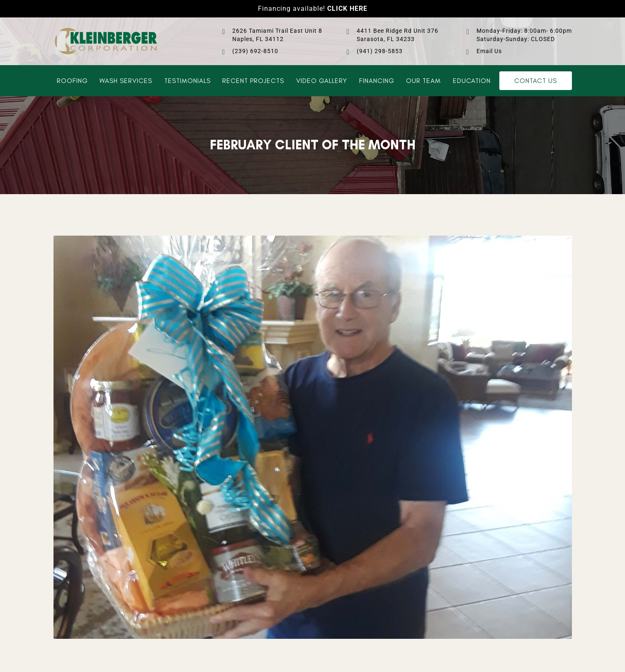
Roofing (72, 81)
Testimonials (187, 81)
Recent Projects (253, 81)
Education (472, 81)
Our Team (423, 81)
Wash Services (126, 81)
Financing (377, 81)
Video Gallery (322, 81)
